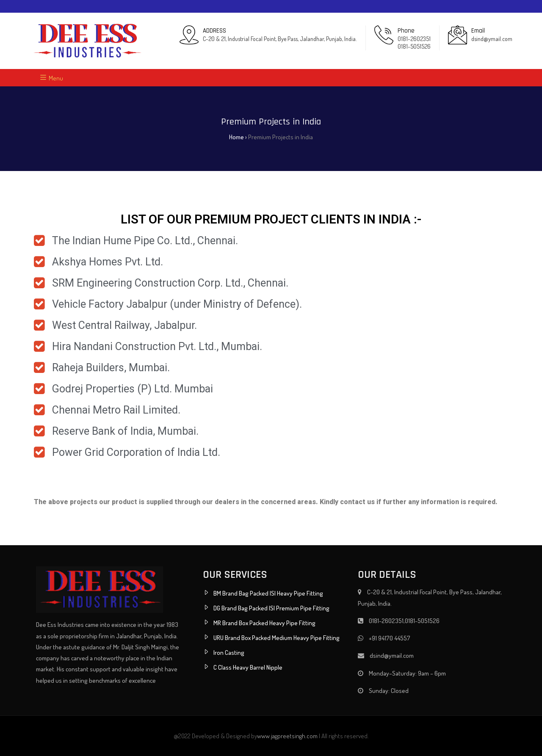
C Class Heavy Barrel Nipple (248, 667)
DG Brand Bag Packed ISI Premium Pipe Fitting (271, 608)
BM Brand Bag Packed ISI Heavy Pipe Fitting (268, 593)
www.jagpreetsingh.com (287, 736)
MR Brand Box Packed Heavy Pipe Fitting (264, 623)
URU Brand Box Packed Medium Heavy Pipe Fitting (277, 638)
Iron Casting (229, 653)
